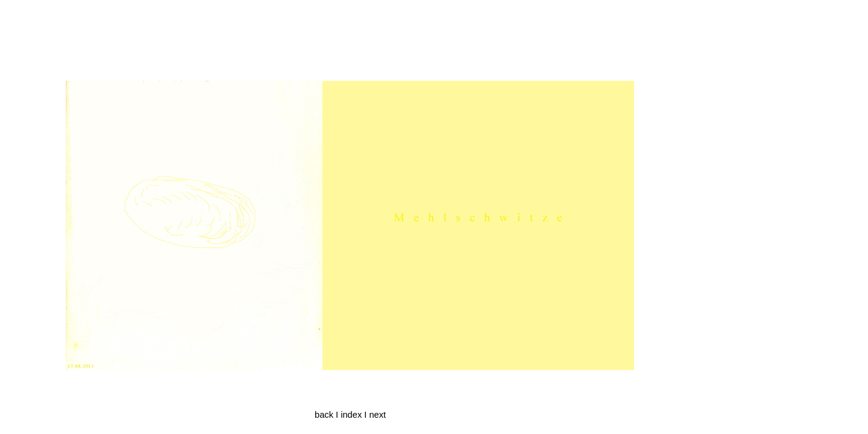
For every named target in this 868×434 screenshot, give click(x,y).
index (351, 415)
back (324, 415)
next (377, 415)
